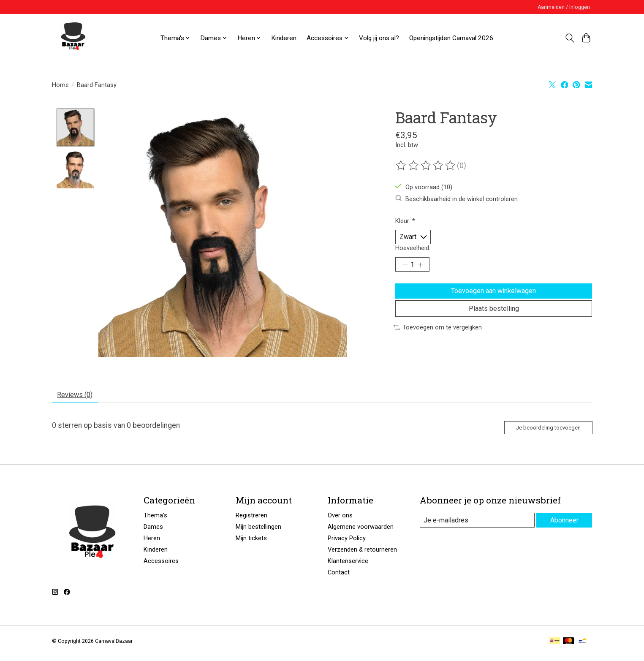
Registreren (251, 520)
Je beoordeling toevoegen (541, 431)
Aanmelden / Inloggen (564, 7)
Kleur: (405, 221)
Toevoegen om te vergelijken (438, 340)
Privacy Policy (347, 543)
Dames (153, 532)
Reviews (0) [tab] (78, 396)
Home (60, 85)
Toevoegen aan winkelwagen (494, 297)
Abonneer (563, 525)
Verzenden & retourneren (362, 555)
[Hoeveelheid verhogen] (423, 268)
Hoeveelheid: (413, 250)
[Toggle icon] (570, 38)
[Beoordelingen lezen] (426, 166)
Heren (152, 543)
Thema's (155, 520)
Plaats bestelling (494, 319)
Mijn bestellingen (258, 532)
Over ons (340, 520)
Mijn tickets (251, 543)
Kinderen (284, 38)
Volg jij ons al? (379, 38)
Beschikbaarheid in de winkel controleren (457, 199)
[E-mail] (476, 525)
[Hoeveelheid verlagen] (405, 268)
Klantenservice (348, 566)
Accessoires (161, 566)
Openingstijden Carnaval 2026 (451, 38)
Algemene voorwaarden (361, 532)
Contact (339, 577)
